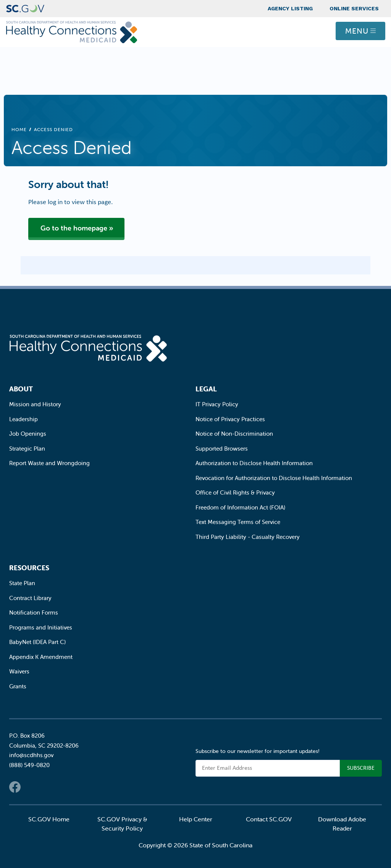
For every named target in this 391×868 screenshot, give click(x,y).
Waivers (19, 671)
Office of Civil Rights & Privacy (235, 492)
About (21, 389)
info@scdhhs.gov (31, 755)
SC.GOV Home (49, 819)
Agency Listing (290, 8)
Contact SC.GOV (269, 819)
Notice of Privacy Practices (230, 419)
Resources (29, 568)
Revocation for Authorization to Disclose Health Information (274, 478)
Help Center (196, 819)
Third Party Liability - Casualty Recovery (248, 537)
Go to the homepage (74, 228)
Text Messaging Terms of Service (238, 522)
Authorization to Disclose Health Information (254, 463)
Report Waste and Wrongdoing (49, 463)
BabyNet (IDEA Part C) (37, 642)
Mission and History (35, 404)
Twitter (30, 787)
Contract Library (30, 598)
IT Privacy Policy (217, 404)
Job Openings (28, 434)
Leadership (23, 419)
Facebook (15, 787)
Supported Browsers (222, 449)
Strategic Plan (27, 449)
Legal (206, 389)
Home (19, 129)
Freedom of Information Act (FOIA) (240, 507)
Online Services (354, 8)
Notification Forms (34, 612)
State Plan (22, 583)
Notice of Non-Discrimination (234, 434)
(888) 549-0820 (29, 765)
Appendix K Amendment (41, 657)
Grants (18, 686)
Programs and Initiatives (41, 627)
